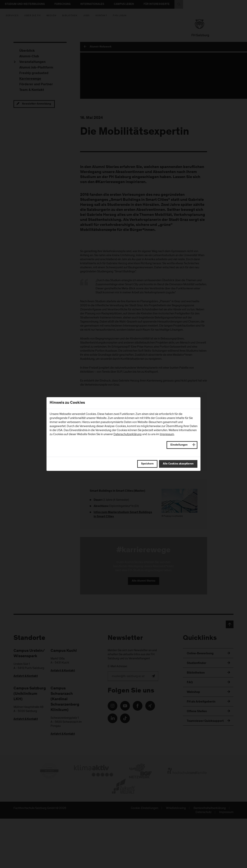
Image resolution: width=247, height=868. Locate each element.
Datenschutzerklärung (128, 434)
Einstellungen (179, 445)
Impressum (167, 434)
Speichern (147, 464)
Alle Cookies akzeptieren (178, 464)
